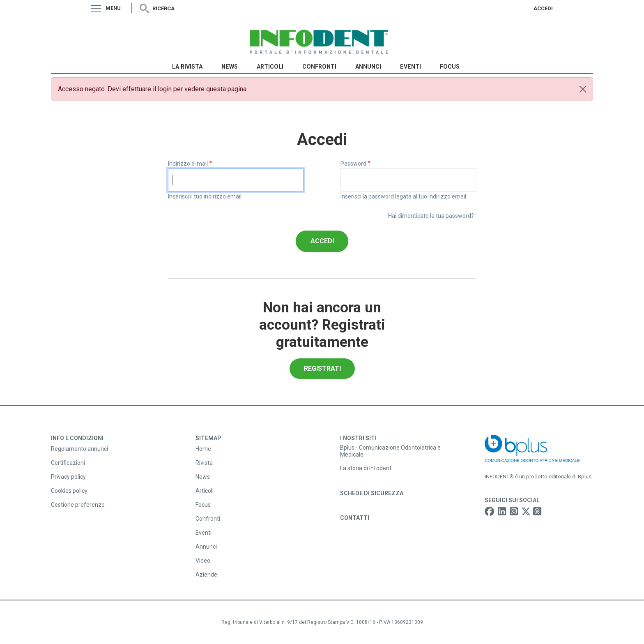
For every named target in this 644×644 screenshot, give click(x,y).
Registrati (322, 368)
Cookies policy (69, 491)
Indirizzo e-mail (188, 164)
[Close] (583, 89)
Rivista (204, 463)
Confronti (319, 67)
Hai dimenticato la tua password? (431, 216)
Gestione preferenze (78, 505)
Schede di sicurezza (372, 493)
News (230, 67)
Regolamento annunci (79, 449)
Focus (450, 67)
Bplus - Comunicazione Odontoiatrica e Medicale (390, 451)
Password (353, 164)
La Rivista (187, 67)
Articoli (270, 67)
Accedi (543, 8)
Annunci (368, 67)
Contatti (355, 518)
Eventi (411, 67)
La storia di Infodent (366, 468)
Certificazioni (68, 463)
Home (203, 449)
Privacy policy (68, 477)
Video (203, 561)
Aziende (206, 575)
